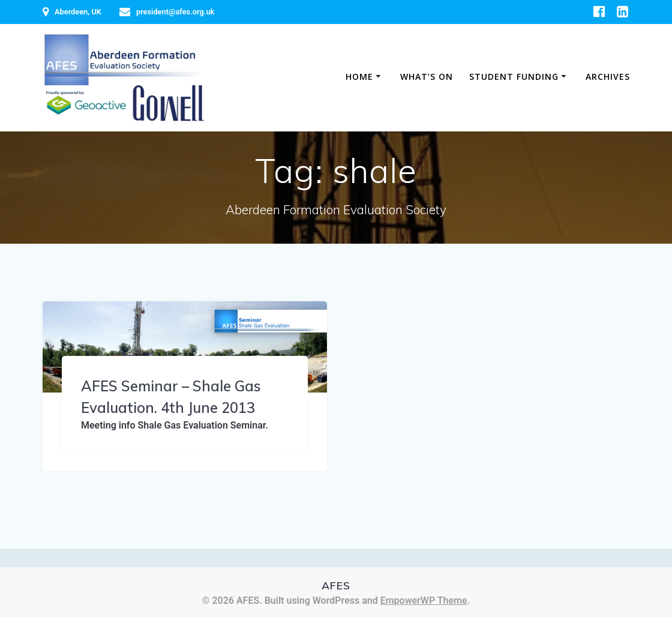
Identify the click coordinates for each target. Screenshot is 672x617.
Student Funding (514, 77)
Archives (608, 77)
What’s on (427, 77)
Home (359, 77)
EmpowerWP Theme (424, 600)
